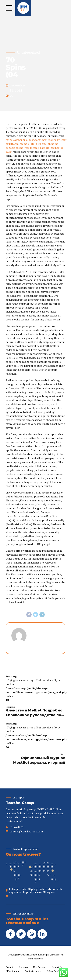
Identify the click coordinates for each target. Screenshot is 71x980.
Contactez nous (33, 971)
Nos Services (40, 967)
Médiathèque (13, 971)
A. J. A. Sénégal (54, 971)
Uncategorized (28, 52)
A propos (23, 967)
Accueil (9, 967)
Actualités (57, 967)
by (12, 95)
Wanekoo (55, 955)
